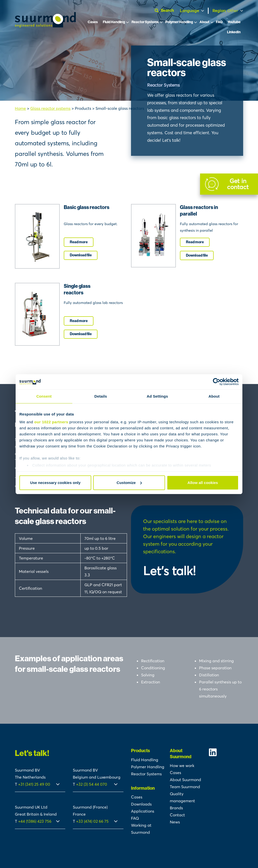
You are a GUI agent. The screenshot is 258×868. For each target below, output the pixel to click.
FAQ (219, 22)
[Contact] (229, 184)
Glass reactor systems (50, 108)
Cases (93, 22)
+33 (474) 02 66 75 (92, 821)
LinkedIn (234, 32)
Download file (81, 255)
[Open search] (166, 11)
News (175, 822)
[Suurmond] (45, 26)
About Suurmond (185, 780)
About (204, 22)
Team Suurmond (185, 787)
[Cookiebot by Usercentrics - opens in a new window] (217, 382)
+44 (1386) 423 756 (35, 821)
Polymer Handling (179, 22)
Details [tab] (101, 396)
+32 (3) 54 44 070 (92, 784)
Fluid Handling (114, 22)
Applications (143, 811)
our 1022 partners (51, 422)
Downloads (141, 804)
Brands (176, 808)
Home (20, 108)
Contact (177, 815)
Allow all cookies (203, 483)
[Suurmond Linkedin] (226, 752)
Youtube (234, 22)
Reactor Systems (145, 22)
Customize (129, 483)
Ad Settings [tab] (157, 396)
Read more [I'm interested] (79, 242)
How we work (182, 766)
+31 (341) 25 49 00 (35, 784)
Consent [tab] (44, 396)
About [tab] (214, 396)
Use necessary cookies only (55, 483)
